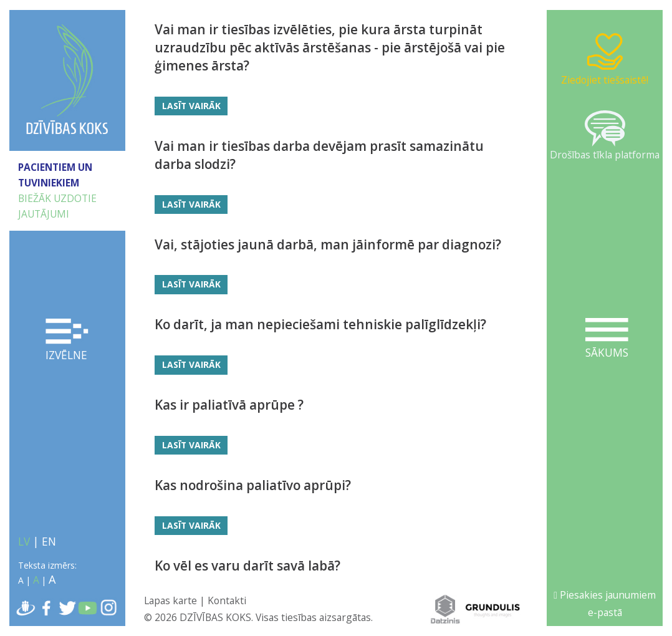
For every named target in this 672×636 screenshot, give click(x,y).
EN (49, 541)
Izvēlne (67, 340)
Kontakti (227, 600)
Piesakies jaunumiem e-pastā (605, 604)
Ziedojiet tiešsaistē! (605, 59)
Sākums (607, 339)
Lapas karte (170, 600)
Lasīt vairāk (191, 106)
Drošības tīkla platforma (605, 136)
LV (24, 541)
